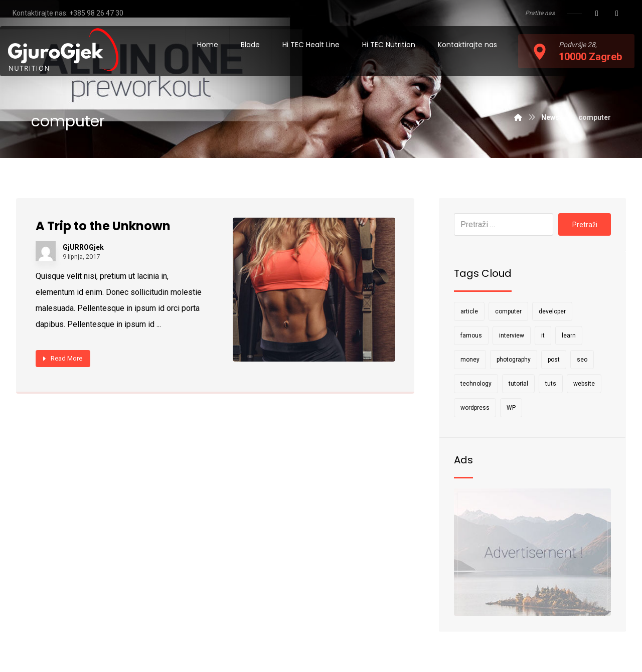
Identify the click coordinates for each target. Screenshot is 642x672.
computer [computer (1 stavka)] (508, 311)
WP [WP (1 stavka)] (511, 408)
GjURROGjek (84, 248)
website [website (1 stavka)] (584, 384)
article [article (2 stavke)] (469, 311)
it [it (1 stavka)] (543, 335)
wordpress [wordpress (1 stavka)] (475, 408)
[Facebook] (597, 14)
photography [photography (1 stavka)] (514, 360)
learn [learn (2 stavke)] (569, 335)
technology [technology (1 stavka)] (476, 384)
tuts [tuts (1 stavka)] (551, 384)
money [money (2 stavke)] (470, 360)
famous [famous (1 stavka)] (471, 335)
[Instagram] (617, 14)
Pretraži (584, 225)
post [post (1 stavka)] (554, 360)
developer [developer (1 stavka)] (552, 311)
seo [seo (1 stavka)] (582, 360)
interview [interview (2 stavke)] (512, 335)
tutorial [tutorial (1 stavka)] (518, 384)
